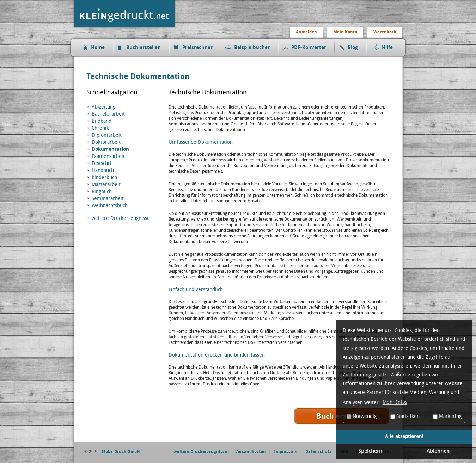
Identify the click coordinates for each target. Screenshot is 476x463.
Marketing (447, 416)
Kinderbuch (104, 177)
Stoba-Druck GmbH (121, 452)
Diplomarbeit (107, 135)
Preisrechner (197, 47)
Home (98, 47)
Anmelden (306, 32)
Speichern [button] (370, 451)
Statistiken (405, 416)
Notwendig (362, 416)
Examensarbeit (108, 156)
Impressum (286, 452)
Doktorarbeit (106, 142)
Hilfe (387, 47)
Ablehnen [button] (438, 451)
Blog (353, 47)
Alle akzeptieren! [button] (404, 436)
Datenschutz (318, 452)
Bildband (102, 121)
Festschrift (103, 163)
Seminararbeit (108, 199)
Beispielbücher (252, 47)
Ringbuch (102, 192)
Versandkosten (251, 452)
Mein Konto (345, 32)
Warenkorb (385, 32)
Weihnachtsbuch (110, 206)
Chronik (100, 128)
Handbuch (103, 170)
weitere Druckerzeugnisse (121, 218)
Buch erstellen (144, 47)
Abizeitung (103, 107)
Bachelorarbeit (108, 114)
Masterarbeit (106, 184)
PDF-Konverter (309, 47)
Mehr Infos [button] (395, 402)
